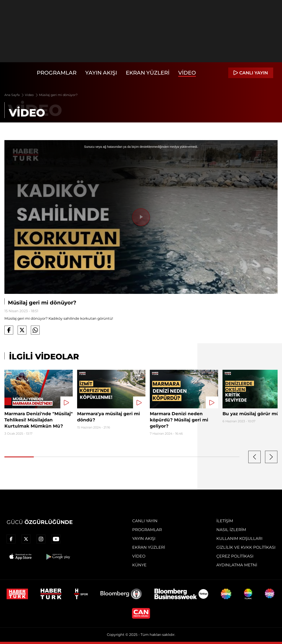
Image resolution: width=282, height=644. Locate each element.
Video (187, 73)
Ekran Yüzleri (148, 73)
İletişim (225, 521)
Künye (139, 565)
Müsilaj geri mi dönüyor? (58, 95)
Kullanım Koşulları (239, 539)
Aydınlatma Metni (237, 565)
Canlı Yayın (145, 521)
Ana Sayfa (14, 95)
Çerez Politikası (235, 556)
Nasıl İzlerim (231, 530)
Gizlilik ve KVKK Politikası (246, 547)
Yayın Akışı (101, 73)
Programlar (57, 73)
